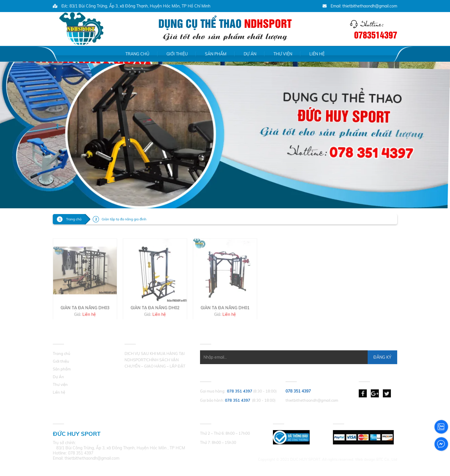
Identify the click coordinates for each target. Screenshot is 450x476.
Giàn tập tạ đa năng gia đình (124, 219)
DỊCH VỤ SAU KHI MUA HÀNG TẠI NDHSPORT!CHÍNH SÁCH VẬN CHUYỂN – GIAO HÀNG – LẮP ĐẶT (155, 360)
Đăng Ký (382, 357)
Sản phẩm (216, 54)
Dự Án (250, 54)
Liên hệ (317, 54)
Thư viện (283, 54)
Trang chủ (137, 54)
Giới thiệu (177, 54)
